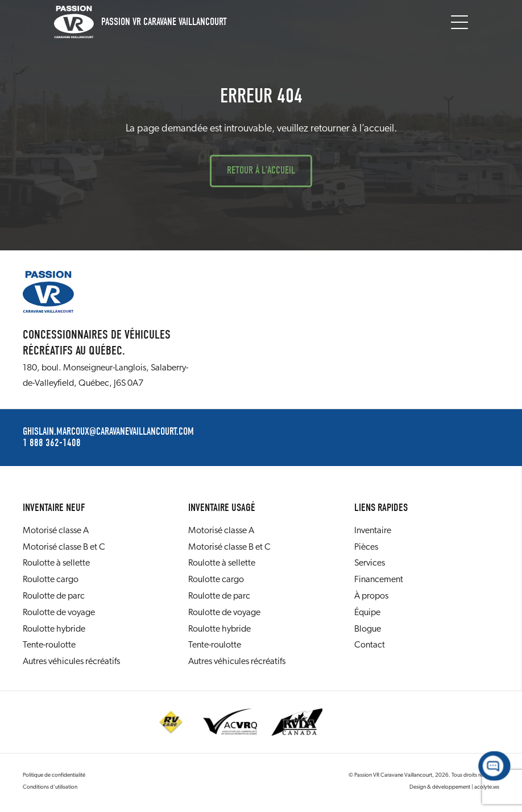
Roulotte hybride (54, 629)
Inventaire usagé (222, 508)
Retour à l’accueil (261, 170)
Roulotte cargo (51, 580)
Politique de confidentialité (54, 775)
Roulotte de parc (54, 596)
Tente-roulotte (49, 645)
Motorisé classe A (56, 531)
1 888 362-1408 (52, 443)
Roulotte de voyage (59, 613)
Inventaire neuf (54, 508)
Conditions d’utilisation (50, 787)
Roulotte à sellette (56, 563)
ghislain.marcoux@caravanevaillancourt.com (108, 432)
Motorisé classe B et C (64, 547)
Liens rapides (381, 508)
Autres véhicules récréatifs (71, 662)
